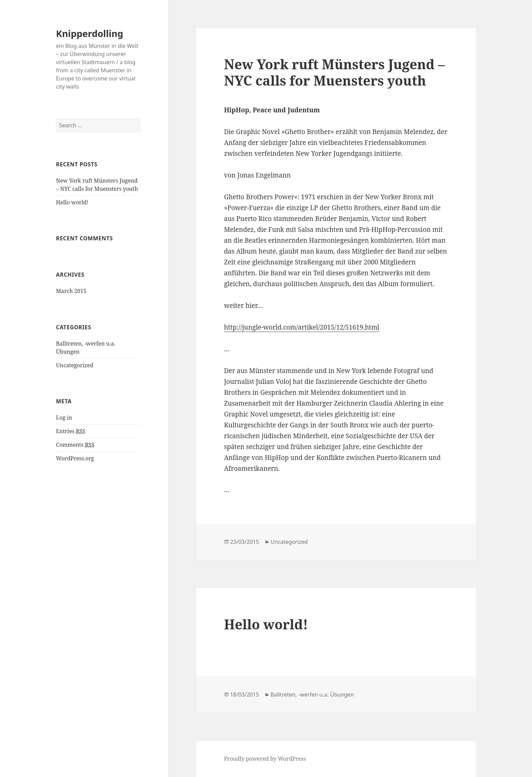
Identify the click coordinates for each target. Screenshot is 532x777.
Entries (71, 431)
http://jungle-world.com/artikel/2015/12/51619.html (302, 327)
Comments (75, 445)
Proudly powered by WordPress (265, 759)
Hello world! (72, 202)
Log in (64, 418)
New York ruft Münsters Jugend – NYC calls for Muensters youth (334, 72)
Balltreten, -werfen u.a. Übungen (312, 695)
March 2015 (71, 291)
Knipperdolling (90, 33)
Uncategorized (75, 365)
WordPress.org (75, 458)
